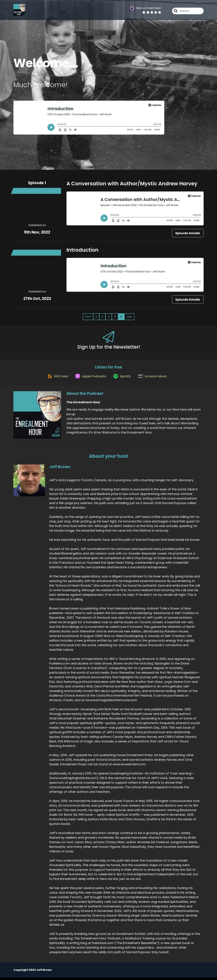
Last (129, 317)
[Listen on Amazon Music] (155, 378)
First (88, 317)
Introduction (82, 250)
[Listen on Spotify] (123, 379)
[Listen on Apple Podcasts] (89, 378)
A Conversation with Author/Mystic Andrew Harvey (132, 184)
